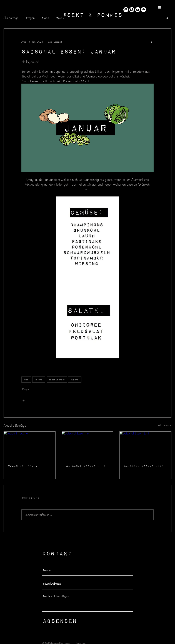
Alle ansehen (165, 425)
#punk (60, 18)
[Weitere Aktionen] (151, 42)
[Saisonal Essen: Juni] (145, 446)
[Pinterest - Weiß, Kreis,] (144, 10)
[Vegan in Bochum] (30, 446)
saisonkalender (57, 379)
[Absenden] (60, 621)
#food (45, 18)
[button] (159, 7)
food (26, 379)
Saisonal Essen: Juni (144, 466)
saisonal (39, 379)
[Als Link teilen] (23, 401)
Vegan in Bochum (23, 466)
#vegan (30, 18)
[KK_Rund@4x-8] (132, 10)
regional (75, 379)
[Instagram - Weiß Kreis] (126, 10)
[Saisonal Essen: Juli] (88, 446)
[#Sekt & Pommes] (93, 15)
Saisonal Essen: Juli (86, 466)
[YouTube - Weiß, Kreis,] (138, 10)
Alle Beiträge (11, 18)
